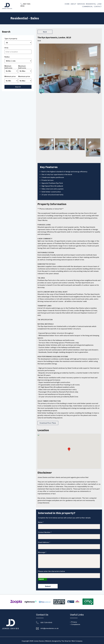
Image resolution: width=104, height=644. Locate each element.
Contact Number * (45, 531)
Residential (91, 4)
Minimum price (10, 76)
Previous (42, 93)
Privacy (74, 621)
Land (99, 4)
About (73, 4)
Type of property (11, 39)
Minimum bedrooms (8, 66)
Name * (41, 521)
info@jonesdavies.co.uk (50, 627)
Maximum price (24, 76)
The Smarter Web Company (72, 640)
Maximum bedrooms (22, 66)
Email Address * (44, 541)
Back (45, 32)
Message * (42, 551)
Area (6, 48)
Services (81, 4)
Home (67, 4)
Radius (7, 57)
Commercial (87, 7)
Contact (98, 7)
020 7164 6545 (46, 621)
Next (99, 93)
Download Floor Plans (48, 423)
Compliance (76, 623)
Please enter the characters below (51, 570)
